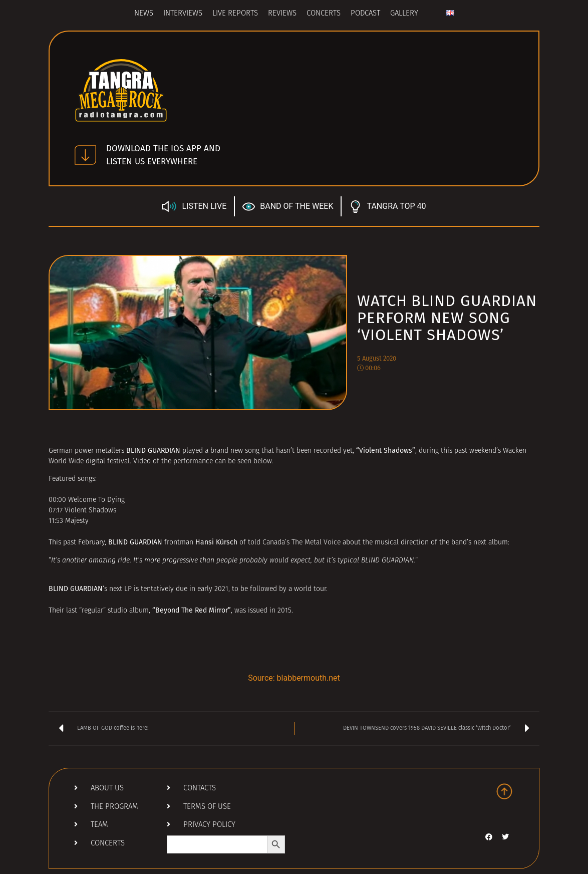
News (144, 14)
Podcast (365, 14)
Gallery (404, 14)
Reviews (282, 14)
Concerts (324, 14)
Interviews (183, 14)
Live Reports (235, 14)
